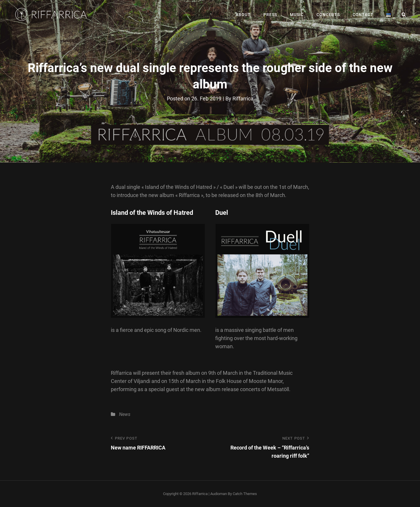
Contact (363, 15)
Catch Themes (245, 494)
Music (297, 15)
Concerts (328, 15)
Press (270, 15)
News (125, 414)
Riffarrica (243, 99)
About (243, 15)
